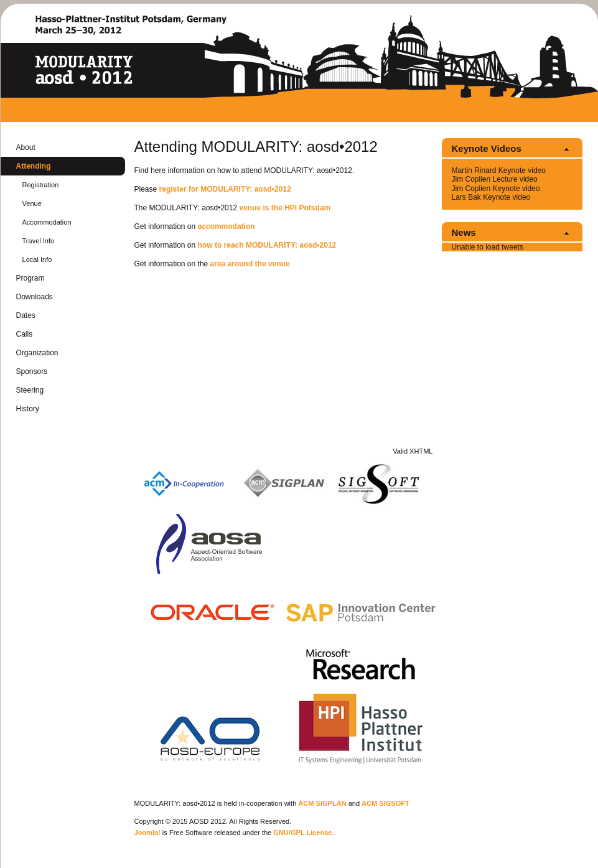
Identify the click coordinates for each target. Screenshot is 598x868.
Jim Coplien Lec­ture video (495, 179)
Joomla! (147, 833)
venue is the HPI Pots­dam (285, 208)
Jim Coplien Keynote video (496, 189)
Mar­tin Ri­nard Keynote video (499, 170)
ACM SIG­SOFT (385, 803)
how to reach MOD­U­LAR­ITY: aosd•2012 (267, 245)
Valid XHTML (413, 451)
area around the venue (250, 264)
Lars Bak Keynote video (491, 197)
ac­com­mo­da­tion (227, 226)
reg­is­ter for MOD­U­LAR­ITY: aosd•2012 (225, 189)
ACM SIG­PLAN (322, 803)
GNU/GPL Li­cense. (303, 833)
